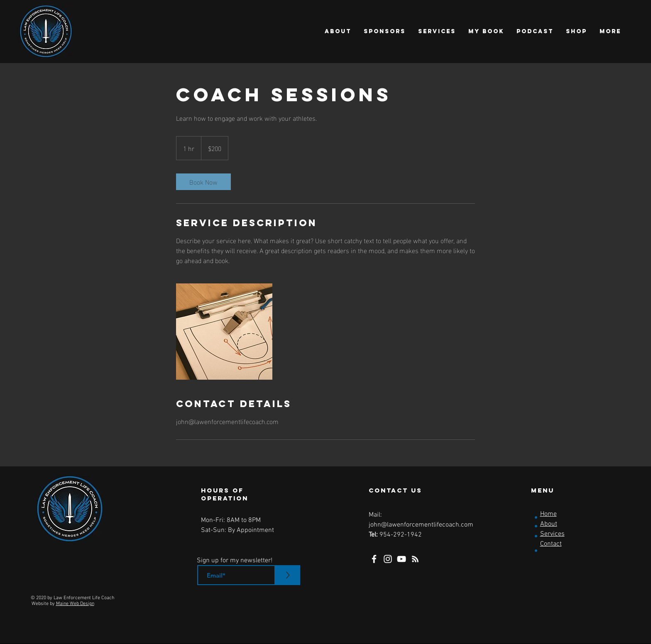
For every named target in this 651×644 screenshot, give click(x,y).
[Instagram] (388, 559)
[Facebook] (374, 559)
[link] (203, 182)
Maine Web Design (75, 604)
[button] (338, 32)
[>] (288, 575)
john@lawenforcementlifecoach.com (421, 525)
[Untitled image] (224, 332)
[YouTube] (401, 559)
